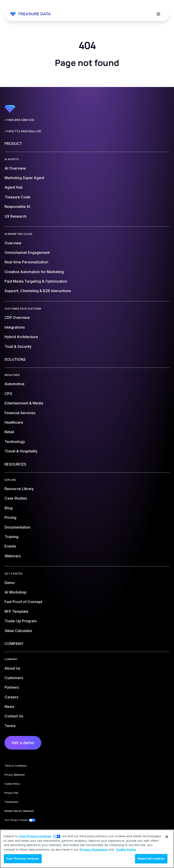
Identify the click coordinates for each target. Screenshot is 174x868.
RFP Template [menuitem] (16, 611)
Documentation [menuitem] (17, 527)
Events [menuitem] (10, 546)
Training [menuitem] (11, 537)
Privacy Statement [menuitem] (14, 775)
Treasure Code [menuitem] (17, 197)
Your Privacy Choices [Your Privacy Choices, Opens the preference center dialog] (23, 858)
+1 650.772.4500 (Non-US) (23, 131)
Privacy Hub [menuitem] (11, 793)
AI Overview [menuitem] (15, 168)
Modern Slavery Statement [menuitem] (19, 811)
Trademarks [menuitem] (11, 802)
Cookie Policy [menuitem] (12, 784)
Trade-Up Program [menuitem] (21, 621)
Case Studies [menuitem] (16, 498)
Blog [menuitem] (8, 508)
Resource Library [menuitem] (19, 489)
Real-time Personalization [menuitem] (26, 262)
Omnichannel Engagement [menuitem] (27, 252)
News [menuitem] (9, 707)
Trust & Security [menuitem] (18, 346)
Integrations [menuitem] (15, 327)
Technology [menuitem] (15, 442)
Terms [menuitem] (10, 726)
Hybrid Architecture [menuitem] (21, 337)
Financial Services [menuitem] (20, 413)
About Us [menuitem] (12, 668)
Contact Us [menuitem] (14, 716)
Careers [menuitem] (11, 697)
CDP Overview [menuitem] (17, 317)
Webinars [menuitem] (13, 556)
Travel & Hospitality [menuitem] (21, 451)
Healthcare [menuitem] (14, 422)
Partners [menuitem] (12, 687)
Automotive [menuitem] (14, 384)
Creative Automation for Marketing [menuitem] (34, 272)
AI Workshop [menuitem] (16, 592)
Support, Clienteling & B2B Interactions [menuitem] (38, 291)
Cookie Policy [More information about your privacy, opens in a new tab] (126, 849)
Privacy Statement (93, 849)
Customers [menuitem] (14, 678)
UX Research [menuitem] (16, 216)
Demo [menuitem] (10, 583)
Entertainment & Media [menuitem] (24, 403)
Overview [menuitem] (13, 243)
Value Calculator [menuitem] (18, 631)
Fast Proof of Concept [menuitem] (23, 602)
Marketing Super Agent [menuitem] (24, 178)
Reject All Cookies (151, 858)
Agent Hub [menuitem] (14, 187)
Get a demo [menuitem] (23, 743)
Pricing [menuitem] (10, 517)
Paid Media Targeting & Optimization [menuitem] (36, 281)
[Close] (167, 837)
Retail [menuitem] (9, 432)
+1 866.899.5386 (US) (19, 120)
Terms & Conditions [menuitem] (16, 766)
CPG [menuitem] (8, 394)
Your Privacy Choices (35, 836)
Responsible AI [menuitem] (17, 207)
